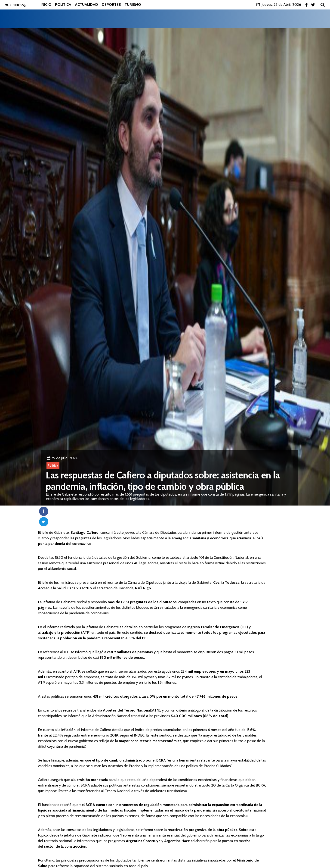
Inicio (46, 5)
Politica (63, 5)
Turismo (133, 5)
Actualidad (86, 5)
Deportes (111, 5)
